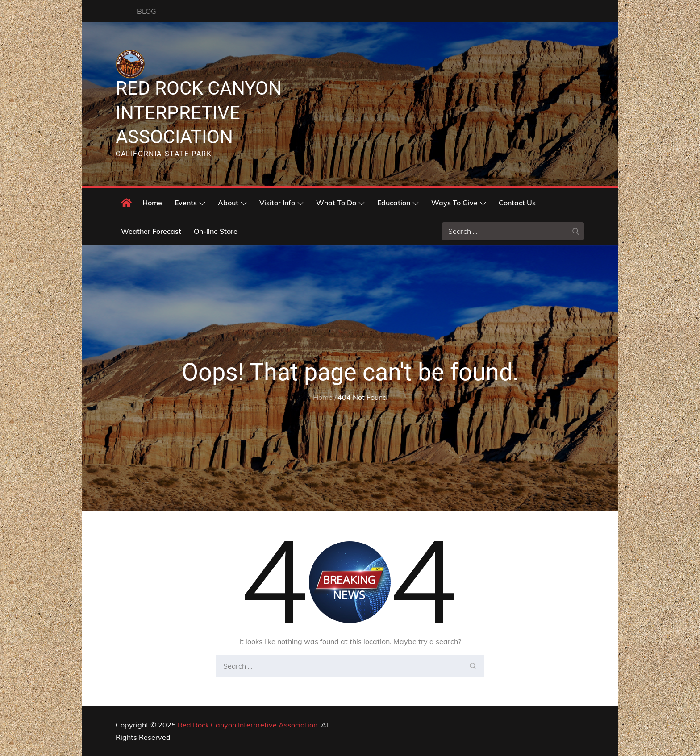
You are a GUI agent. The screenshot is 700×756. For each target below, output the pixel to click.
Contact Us (517, 203)
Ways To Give (459, 203)
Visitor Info (281, 203)
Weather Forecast (151, 231)
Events (190, 203)
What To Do (340, 203)
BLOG (147, 11)
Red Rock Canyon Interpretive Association (199, 112)
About (232, 203)
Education (398, 203)
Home (152, 203)
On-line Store (216, 231)
